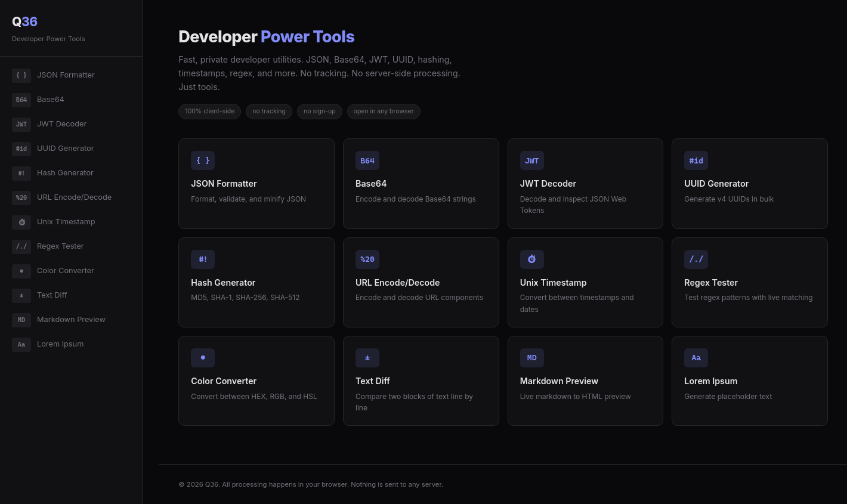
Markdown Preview (59, 320)
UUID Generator (53, 149)
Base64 (38, 100)
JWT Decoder (49, 125)
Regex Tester (48, 247)
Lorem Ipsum (48, 345)
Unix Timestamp (54, 222)
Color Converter (53, 271)
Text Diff (40, 296)
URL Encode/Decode (62, 198)
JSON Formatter (53, 76)
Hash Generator (53, 174)
